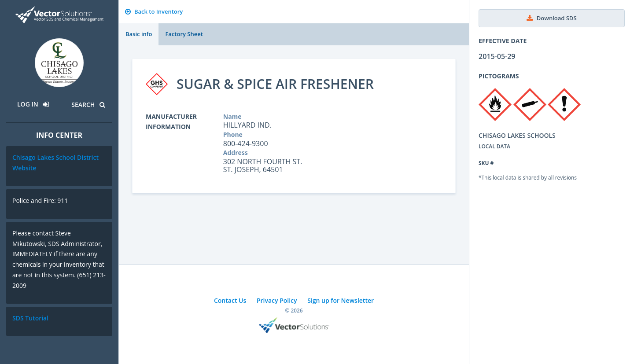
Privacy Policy (277, 300)
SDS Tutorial (30, 318)
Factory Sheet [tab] (184, 34)
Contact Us (230, 300)
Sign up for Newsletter (341, 300)
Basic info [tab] (139, 34)
